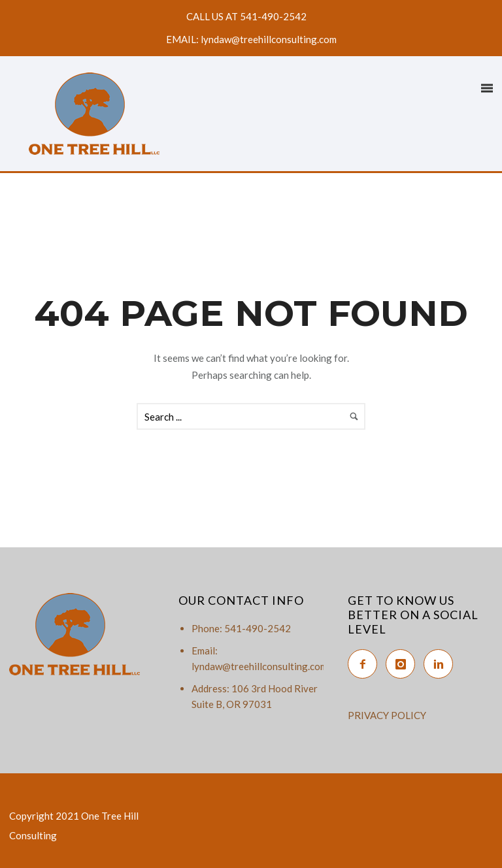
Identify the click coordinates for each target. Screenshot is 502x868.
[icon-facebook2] (366, 664)
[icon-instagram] (404, 664)
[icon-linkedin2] (442, 664)
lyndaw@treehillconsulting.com (259, 666)
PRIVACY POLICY (387, 715)
